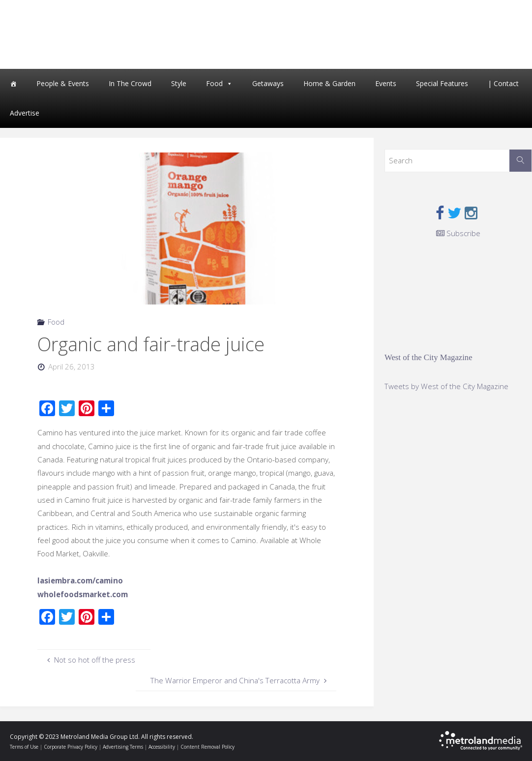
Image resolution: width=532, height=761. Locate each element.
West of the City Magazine (429, 357)
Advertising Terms (123, 747)
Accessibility (162, 747)
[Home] (13, 84)
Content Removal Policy (207, 747)
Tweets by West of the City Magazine (446, 386)
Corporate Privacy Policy (71, 747)
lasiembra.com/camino (80, 580)
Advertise (25, 113)
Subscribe (458, 233)
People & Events (63, 83)
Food (214, 83)
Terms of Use (24, 747)
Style (179, 83)
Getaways (268, 83)
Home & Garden (329, 83)
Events (386, 83)
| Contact (503, 83)
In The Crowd (130, 83)
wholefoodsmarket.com (83, 594)
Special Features (442, 83)
